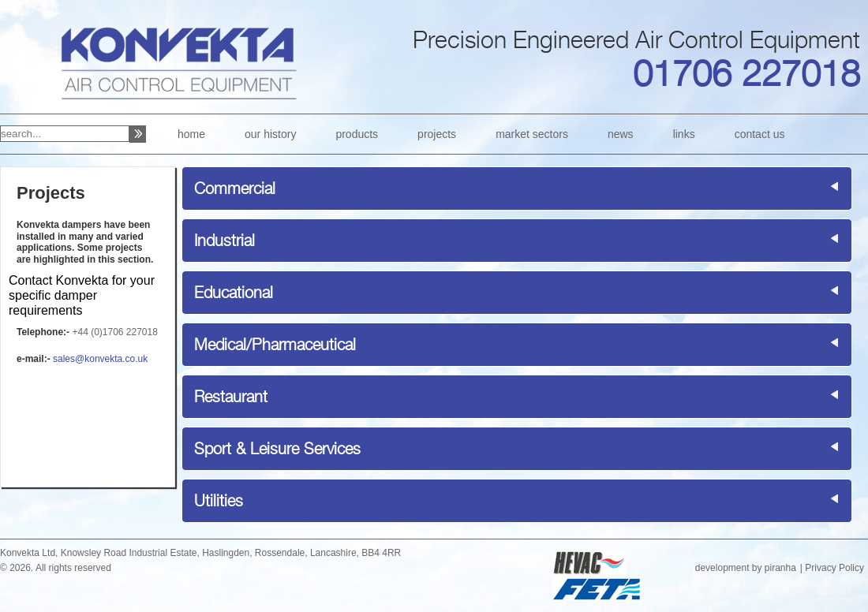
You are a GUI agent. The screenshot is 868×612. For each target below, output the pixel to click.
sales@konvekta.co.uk (100, 359)
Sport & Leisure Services (277, 449)
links (684, 134)
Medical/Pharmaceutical (275, 345)
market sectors (532, 134)
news (621, 134)
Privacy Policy (834, 568)
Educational (234, 293)
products (357, 134)
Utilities (219, 501)
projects (437, 134)
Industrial (224, 241)
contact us (760, 134)
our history (270, 134)
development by (730, 568)
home (191, 134)
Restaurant (231, 397)
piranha (780, 568)
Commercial (235, 188)
